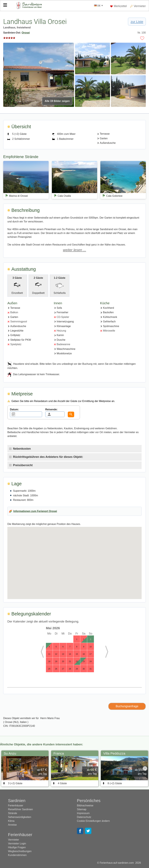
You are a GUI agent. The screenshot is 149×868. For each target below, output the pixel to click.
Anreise (12, 825)
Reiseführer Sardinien (20, 809)
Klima (11, 821)
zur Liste (137, 22)
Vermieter (140, 6)
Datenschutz (84, 817)
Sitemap (82, 809)
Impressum (83, 813)
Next (104, 652)
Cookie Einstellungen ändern (93, 821)
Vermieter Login (17, 844)
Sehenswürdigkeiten (20, 817)
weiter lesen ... (74, 250)
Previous (45, 652)
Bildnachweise (85, 805)
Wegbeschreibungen (20, 851)
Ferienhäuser (16, 805)
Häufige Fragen (17, 847)
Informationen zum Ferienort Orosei (35, 511)
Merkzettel (118, 6)
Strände (13, 813)
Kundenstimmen (17, 855)
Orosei (26, 33)
